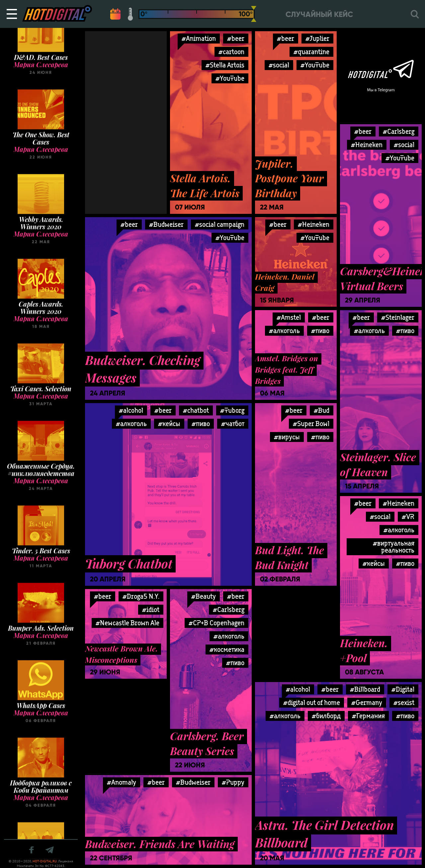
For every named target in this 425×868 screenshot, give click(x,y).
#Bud (322, 410)
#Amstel (289, 317)
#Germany (367, 702)
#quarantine (311, 52)
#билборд (326, 716)
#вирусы (287, 437)
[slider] (254, 14)
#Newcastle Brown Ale (127, 623)
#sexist (404, 702)
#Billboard (365, 689)
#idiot (151, 609)
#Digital (403, 689)
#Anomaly (122, 782)
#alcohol (131, 410)
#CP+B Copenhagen (216, 623)
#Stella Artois (225, 65)
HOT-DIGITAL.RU (45, 861)
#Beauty (204, 596)
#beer (236, 38)
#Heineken (367, 145)
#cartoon (231, 52)
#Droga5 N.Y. (141, 596)
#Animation (199, 38)
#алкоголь (284, 331)
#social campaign (220, 224)
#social (279, 65)
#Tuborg (232, 410)
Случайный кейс (319, 14)
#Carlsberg (399, 131)
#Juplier (317, 38)
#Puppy (233, 782)
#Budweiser (166, 224)
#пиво (320, 331)
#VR (408, 517)
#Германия (368, 716)
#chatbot (196, 410)
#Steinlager (398, 317)
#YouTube (230, 78)
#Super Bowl (311, 424)
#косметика (227, 649)
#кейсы (169, 424)
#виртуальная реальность (394, 547)
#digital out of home (312, 702)
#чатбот (233, 424)
